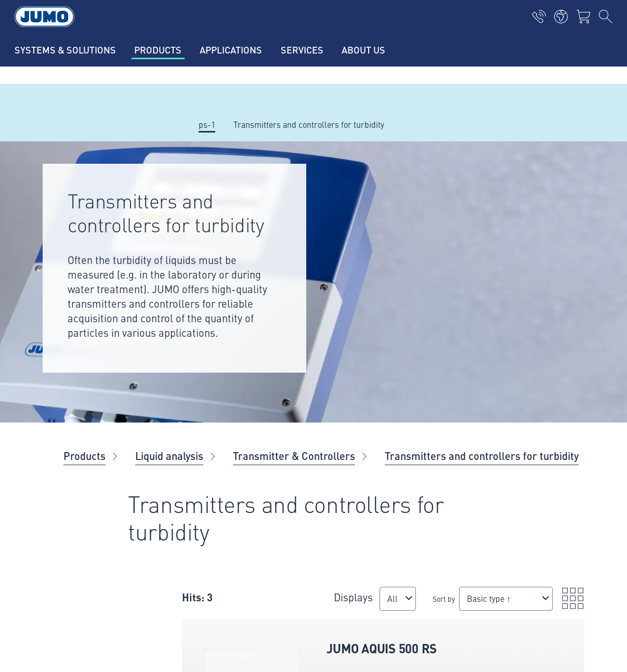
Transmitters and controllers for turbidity (482, 456)
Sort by (349, 604)
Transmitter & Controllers (294, 456)
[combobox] (293, 609)
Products (84, 456)
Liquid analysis (169, 456)
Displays (294, 592)
